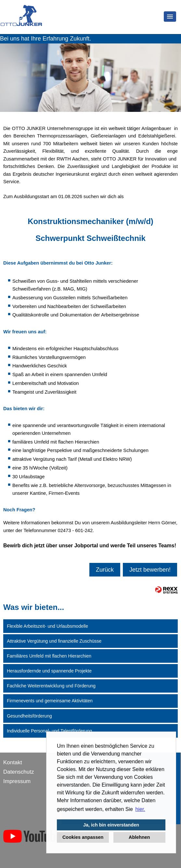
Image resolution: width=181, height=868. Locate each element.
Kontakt (13, 762)
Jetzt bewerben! (150, 570)
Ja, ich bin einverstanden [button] (111, 825)
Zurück (105, 570)
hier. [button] (140, 809)
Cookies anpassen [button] (83, 837)
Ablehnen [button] (139, 837)
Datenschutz (19, 772)
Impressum (17, 781)
